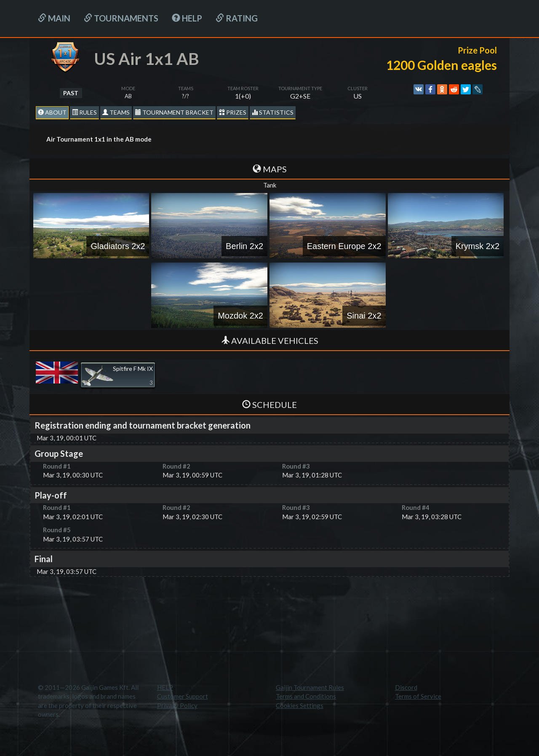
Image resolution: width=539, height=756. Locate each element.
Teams (116, 112)
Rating (237, 18)
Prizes (233, 112)
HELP (187, 18)
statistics (273, 112)
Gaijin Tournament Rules (310, 687)
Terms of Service (418, 696)
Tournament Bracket (174, 112)
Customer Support (183, 696)
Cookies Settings (300, 705)
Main (54, 18)
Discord (406, 687)
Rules (84, 112)
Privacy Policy (177, 705)
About (52, 112)
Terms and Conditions (306, 696)
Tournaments (121, 18)
